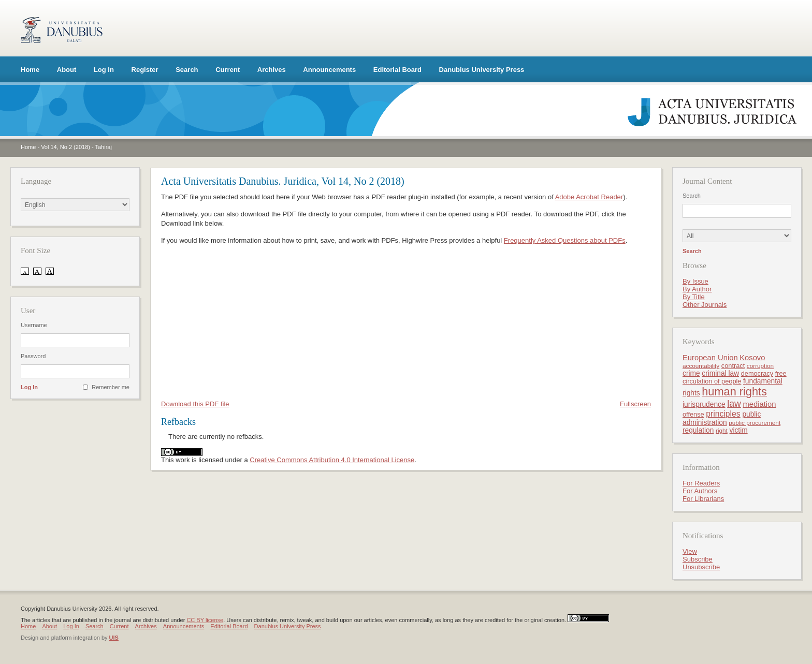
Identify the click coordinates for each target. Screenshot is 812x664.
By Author (697, 289)
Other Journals (705, 305)
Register (145, 70)
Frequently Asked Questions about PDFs (565, 240)
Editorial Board (397, 70)
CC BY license (205, 620)
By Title (694, 297)
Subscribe (698, 559)
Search (187, 70)
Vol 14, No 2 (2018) (66, 147)
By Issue (695, 281)
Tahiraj (104, 147)
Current (228, 70)
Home (30, 70)
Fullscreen (635, 404)
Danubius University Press (482, 70)
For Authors (700, 491)
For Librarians (703, 499)
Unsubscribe (701, 567)
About (67, 70)
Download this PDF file (195, 404)
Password (33, 356)
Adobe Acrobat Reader (589, 197)
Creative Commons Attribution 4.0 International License (332, 460)
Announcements (329, 70)
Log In (104, 70)
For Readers (701, 483)
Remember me (111, 387)
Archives (272, 70)
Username (34, 325)
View (690, 551)
